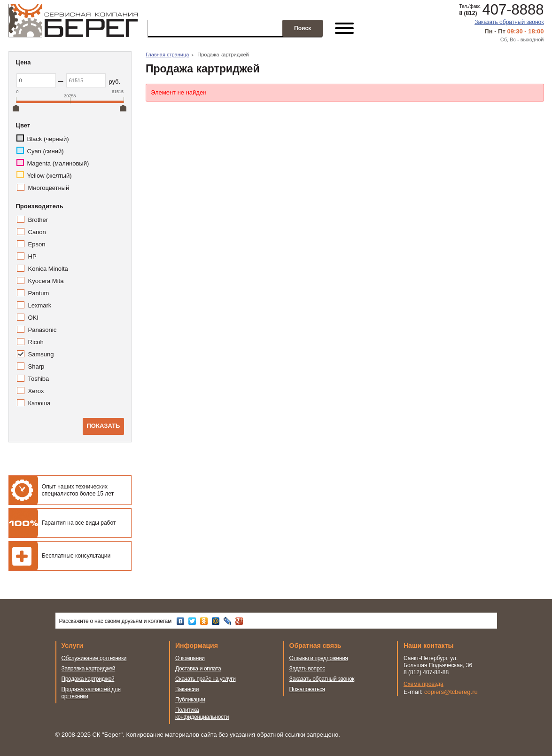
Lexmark (40, 305)
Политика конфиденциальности (202, 713)
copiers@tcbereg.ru (451, 692)
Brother (38, 220)
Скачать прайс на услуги (206, 679)
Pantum (39, 293)
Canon (37, 232)
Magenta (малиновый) (58, 163)
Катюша (39, 403)
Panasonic (43, 330)
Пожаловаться (307, 689)
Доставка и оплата (198, 669)
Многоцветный (49, 188)
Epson (37, 244)
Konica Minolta (48, 269)
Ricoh (36, 342)
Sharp (36, 366)
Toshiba (39, 379)
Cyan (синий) (46, 151)
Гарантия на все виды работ (79, 523)
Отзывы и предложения (319, 658)
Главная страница (167, 55)
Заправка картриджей (89, 669)
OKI (33, 318)
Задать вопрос (307, 669)
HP (32, 256)
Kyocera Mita (46, 281)
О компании (190, 658)
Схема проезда (424, 684)
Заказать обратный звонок (509, 22)
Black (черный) (48, 139)
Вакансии (187, 689)
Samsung (41, 354)
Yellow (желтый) (50, 176)
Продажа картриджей (88, 679)
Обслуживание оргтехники (94, 658)
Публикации (190, 700)
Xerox (36, 391)
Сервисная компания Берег (73, 21)
